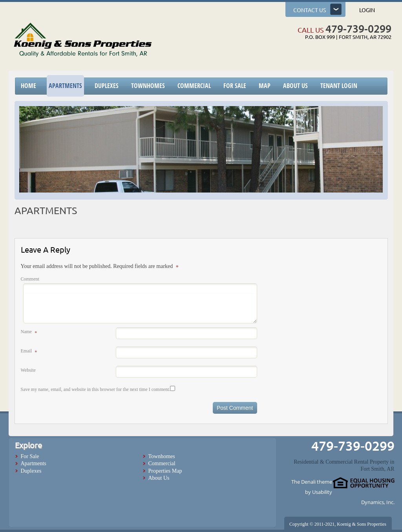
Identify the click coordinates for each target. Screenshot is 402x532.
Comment (30, 279)
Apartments (34, 463)
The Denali (303, 482)
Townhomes (162, 456)
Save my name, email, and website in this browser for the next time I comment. (96, 389)
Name (28, 332)
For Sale (30, 456)
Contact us (310, 10)
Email (28, 351)
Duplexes (31, 471)
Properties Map (165, 471)
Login (367, 10)
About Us (159, 478)
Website (28, 370)
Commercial (162, 463)
